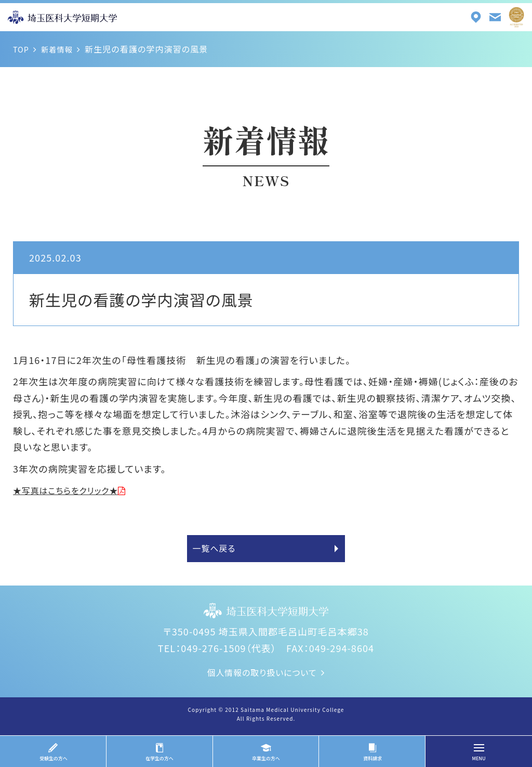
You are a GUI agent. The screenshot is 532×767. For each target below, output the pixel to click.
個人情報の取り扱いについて (262, 677)
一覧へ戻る (218, 551)
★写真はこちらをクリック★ (72, 490)
